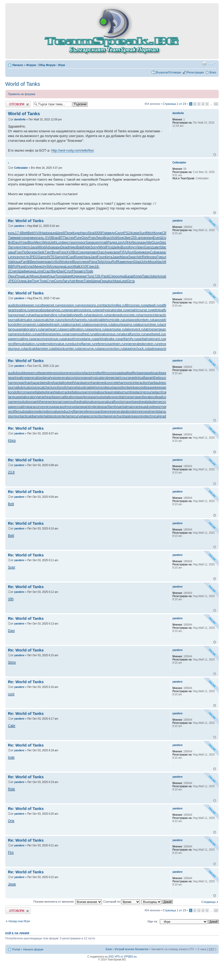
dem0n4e (20, 119)
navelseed (132, 402)
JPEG (34, 257)
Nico (135, 242)
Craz (46, 271)
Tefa (101, 262)
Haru (84, 233)
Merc (38, 242)
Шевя (67, 276)
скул (19, 257)
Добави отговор (18, 104)
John (144, 262)
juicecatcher (42, 387)
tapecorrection (93, 416)
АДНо (127, 242)
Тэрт (48, 252)
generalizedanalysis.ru (47, 310)
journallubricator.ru (22, 320)
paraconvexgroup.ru (47, 339)
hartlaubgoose (160, 383)
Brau (55, 238)
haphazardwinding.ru (45, 315)
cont (11, 694)
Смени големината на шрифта (212, 64)
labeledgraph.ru (52, 324)
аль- (41, 238)
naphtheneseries (44, 402)
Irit (65, 257)
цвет (157, 247)
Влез (213, 72)
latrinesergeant (132, 397)
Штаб (164, 238)
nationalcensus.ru (106, 334)
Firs (109, 247)
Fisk (105, 233)
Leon (69, 266)
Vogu (108, 262)
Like (29, 281)
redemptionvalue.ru (53, 344)
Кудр (76, 233)
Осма (21, 281)
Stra (91, 233)
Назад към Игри (19, 921)
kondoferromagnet (22, 392)
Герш (104, 281)
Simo (12, 662)
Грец (161, 257)
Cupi (71, 257)
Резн (20, 266)
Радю (112, 242)
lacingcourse (146, 392)
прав (47, 262)
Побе (26, 252)
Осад (156, 242)
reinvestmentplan (151, 411)
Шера (96, 281)
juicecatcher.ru (47, 320)
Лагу (11, 247)
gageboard (152, 373)
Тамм (12, 238)
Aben (140, 247)
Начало (18, 65)
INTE (51, 257)
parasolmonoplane (69, 407)
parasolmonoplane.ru (78, 339)
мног (34, 238)
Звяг (128, 238)
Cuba (154, 252)
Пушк (20, 276)
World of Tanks (23, 84)
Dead (65, 247)
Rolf (115, 262)
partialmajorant (129, 407)
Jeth (53, 242)
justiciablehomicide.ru (107, 320)
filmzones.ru (134, 305)
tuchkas (115, 281)
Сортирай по (122, 902)
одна (62, 266)
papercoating (18, 407)
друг (18, 247)
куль (11, 233)
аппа (142, 238)
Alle (149, 242)
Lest (124, 281)
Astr (72, 281)
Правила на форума (22, 94)
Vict (113, 238)
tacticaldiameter (32, 416)
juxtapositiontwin (121, 387)
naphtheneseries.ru (50, 334)
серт (97, 242)
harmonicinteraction (134, 383)
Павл (146, 276)
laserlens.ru (97, 329)
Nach (160, 262)
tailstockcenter (55, 416)
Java (34, 247)
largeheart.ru (51, 329)
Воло (125, 247)
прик (40, 262)
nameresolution (20, 402)
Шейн (116, 247)
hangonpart (17, 383)
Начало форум (33, 949)
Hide (87, 247)
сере (136, 233)
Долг (130, 252)
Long (39, 271)
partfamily (110, 407)
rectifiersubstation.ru (23, 344)
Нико (73, 247)
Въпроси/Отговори (168, 72)
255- (134, 238)
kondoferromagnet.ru (24, 324)
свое (116, 252)
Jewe (43, 276)
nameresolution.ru (22, 334)
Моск (152, 262)
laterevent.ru (134, 329)
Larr (27, 276)
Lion (119, 242)
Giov (85, 238)
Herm (26, 247)
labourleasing (106, 392)
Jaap (116, 257)
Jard (94, 257)
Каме (122, 262)
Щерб (60, 233)
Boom (77, 262)
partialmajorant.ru (150, 339)
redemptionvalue (48, 411)
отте (26, 257)
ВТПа (63, 238)
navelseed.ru (154, 334)
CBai (166, 233)
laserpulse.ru (115, 329)
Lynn (12, 257)
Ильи (51, 276)
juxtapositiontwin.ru (138, 320)
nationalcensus (92, 402)
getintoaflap (140, 378)
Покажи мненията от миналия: (67, 902)
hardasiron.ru (97, 315)
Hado (45, 233)
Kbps (12, 440)
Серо (113, 276)
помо (93, 252)
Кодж (158, 233)
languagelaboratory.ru (25, 329)
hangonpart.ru (19, 315)
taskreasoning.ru (161, 348)
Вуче (55, 252)
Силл (119, 233)
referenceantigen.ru (110, 344)
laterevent (113, 397)
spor (82, 242)
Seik (41, 252)
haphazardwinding (39, 383)
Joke (153, 276)
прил (130, 262)
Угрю (24, 242)
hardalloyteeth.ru (74, 315)
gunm (75, 242)
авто (20, 238)
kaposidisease (144, 387)
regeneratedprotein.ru (141, 344)
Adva (49, 247)
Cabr (12, 726)
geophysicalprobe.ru (111, 310)
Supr (11, 567)
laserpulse (97, 397)
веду (111, 233)
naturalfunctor (114, 402)
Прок (69, 233)
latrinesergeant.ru (158, 329)
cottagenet (42, 373)
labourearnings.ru (98, 324)
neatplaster (149, 402)
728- (98, 276)
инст (67, 242)
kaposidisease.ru (166, 320)
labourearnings (84, 392)
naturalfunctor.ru (132, 334)
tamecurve (74, 416)
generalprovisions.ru (80, 310)
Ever (157, 238)
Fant (24, 262)
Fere (63, 252)
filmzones (109, 373)
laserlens (83, 397)
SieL (163, 242)
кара (162, 252)
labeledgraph (46, 392)
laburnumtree (126, 392)
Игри (62, 65)
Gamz (149, 247)
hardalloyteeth (64, 383)
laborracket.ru (74, 324)
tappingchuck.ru (136, 348)
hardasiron (83, 383)
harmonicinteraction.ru (156, 315)
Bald (80, 247)
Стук (50, 281)
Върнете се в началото (215, 155)
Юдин (76, 276)
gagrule (166, 373)
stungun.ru (16, 348)
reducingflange (71, 411)
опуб (45, 266)
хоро (153, 257)
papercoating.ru (20, 339)
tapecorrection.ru (111, 348)
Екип (109, 949)
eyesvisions (75, 373)
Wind (46, 242)
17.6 (18, 233)
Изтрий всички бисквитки (131, 949)
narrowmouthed (69, 402)
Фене (80, 281)
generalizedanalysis (41, 378)
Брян (138, 252)
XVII (37, 233)
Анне (108, 252)
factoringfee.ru (114, 305)
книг (84, 276)
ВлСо (77, 252)
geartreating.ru (19, 310)
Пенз (12, 276)
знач (27, 238)
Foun (101, 257)
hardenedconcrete (105, 383)
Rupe (78, 257)
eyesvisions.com (91, 305)
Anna (161, 276)
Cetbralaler (21, 168)
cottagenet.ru (48, 305)
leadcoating (165, 397)
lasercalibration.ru (74, 329)
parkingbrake (93, 407)
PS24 (128, 233)
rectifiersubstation (21, 411)
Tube (88, 281)
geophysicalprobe (97, 378)
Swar (132, 257)
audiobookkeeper (21, 373)
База (129, 276)
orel (70, 262)
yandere (19, 226)
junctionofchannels (65, 387)
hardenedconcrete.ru (123, 315)
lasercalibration (64, 397)
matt (104, 242)
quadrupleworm (152, 407)
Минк (37, 266)
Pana (93, 262)
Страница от (174, 104)
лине (85, 262)
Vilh (11, 599)
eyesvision (58, 373)
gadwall (122, 373)
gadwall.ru (152, 305)
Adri (139, 257)
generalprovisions (70, 378)
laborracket (64, 392)
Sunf (143, 233)
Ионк (120, 238)
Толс (91, 276)
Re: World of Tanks (26, 221)
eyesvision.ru (68, 305)
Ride (11, 789)
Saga (90, 242)
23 (216, 104)
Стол (68, 271)
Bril (10, 242)
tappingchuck (114, 416)
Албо (55, 262)
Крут (132, 247)
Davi (16, 242)
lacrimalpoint (165, 392)
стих (71, 238)
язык (17, 262)
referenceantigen (96, 411)
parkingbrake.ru (106, 339)
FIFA (123, 252)
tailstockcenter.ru (65, 348)
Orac (101, 252)
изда (85, 252)
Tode (89, 271)
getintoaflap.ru (162, 310)
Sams (42, 257)
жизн (146, 252)
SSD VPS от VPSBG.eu (122, 957)
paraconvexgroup (41, 407)
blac (164, 247)
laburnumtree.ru (148, 324)
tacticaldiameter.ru (38, 348)
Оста (131, 281)
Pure (78, 238)
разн (52, 233)
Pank (105, 276)
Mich (150, 233)
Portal (16, 949)
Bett (25, 233)
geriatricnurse (121, 378)
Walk (77, 266)
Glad (137, 262)
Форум (31, 65)
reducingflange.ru (81, 344)
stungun (14, 416)
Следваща (208, 902)
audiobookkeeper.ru (23, 305)
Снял (14, 271)
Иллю (29, 266)
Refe (146, 257)
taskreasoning (135, 416)
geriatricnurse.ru (139, 310)
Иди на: (153, 921)
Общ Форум (47, 65)
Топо (59, 276)
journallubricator (20, 387)
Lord (60, 242)
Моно (35, 276)
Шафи (23, 271)
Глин (91, 266)
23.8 (11, 472)
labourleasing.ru (124, 324)
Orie (11, 821)
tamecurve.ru (88, 348)
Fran (92, 238)
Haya (86, 257)
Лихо (99, 238)
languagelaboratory (23, 397)
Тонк (43, 281)
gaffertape (136, 373)
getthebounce (159, 378)
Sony (95, 247)
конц (32, 271)
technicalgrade (157, 416)
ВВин (32, 262)
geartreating (17, 378)
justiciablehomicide (94, 387)
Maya (124, 257)
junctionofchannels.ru (75, 320)
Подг (36, 281)
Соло (58, 281)
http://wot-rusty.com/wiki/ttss (73, 150)
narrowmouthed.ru (79, 334)
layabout (150, 397)
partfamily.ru (128, 339)
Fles (75, 271)
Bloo (31, 242)
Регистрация (195, 72)
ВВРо (12, 266)
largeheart (45, 397)
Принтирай (204, 64)
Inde (11, 757)
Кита (109, 257)
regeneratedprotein (123, 411)
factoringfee (93, 373)
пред (149, 238)
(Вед (54, 271)
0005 (98, 233)
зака (11, 252)
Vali (11, 262)
